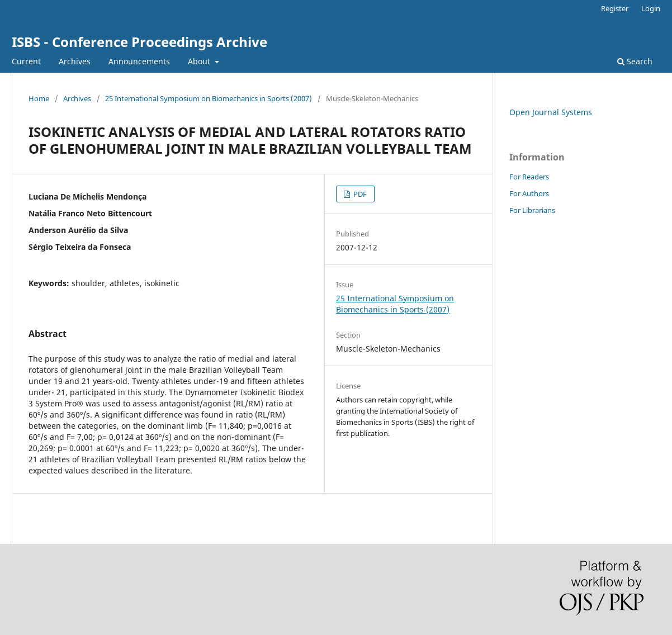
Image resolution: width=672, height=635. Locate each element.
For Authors (529, 193)
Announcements (139, 61)
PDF (359, 194)
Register (615, 8)
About (200, 61)
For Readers (529, 177)
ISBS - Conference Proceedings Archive (139, 42)
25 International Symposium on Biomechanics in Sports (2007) (209, 98)
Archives (75, 61)
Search (635, 61)
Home (39, 98)
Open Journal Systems (551, 112)
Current (26, 61)
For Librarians (532, 210)
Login (651, 8)
